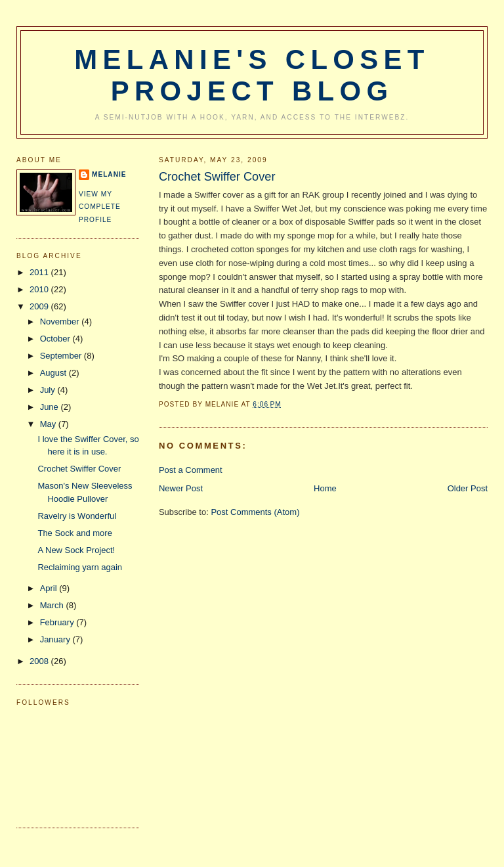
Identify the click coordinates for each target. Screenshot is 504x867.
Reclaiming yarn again (80, 567)
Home (325, 488)
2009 (40, 306)
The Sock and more (74, 533)
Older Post (468, 488)
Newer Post (181, 488)
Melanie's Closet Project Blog (252, 75)
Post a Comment (191, 470)
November (61, 322)
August (54, 373)
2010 (40, 289)
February (58, 622)
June (51, 407)
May (49, 424)
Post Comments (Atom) (255, 512)
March (53, 605)
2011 (40, 272)
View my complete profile (100, 207)
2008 (40, 661)
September (62, 356)
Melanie (109, 174)
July (49, 390)
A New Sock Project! (76, 550)
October (56, 339)
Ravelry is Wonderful (77, 516)
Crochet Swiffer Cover (217, 177)
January (56, 639)
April (50, 588)
